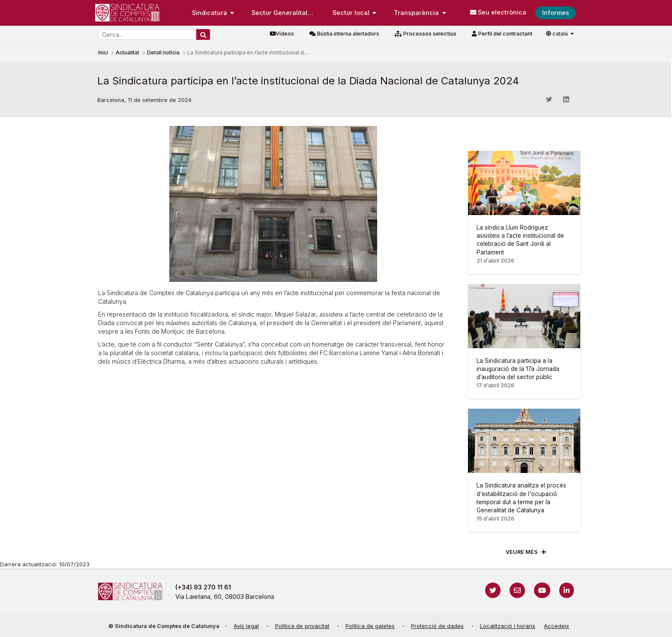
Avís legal (246, 626)
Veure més (522, 552)
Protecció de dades (437, 626)
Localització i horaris (508, 626)
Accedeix (556, 626)
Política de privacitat (302, 626)
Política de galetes (370, 626)
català (558, 34)
